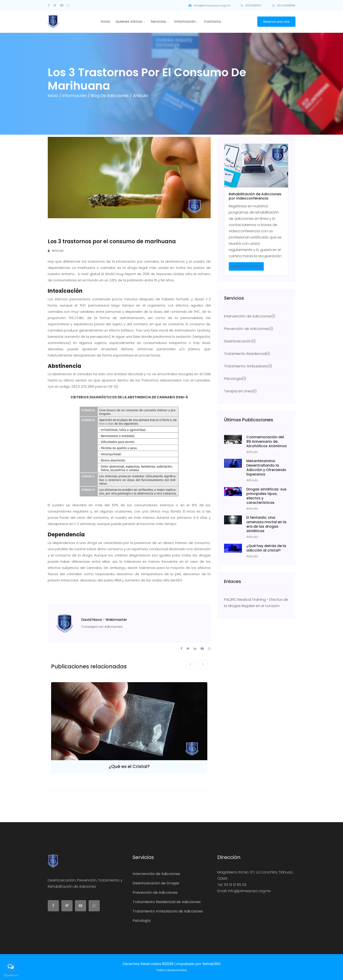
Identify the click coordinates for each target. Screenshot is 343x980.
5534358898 (284, 5)
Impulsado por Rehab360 (198, 964)
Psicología (141, 921)
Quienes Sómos (130, 22)
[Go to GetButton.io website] (11, 975)
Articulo (56, 251)
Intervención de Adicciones (156, 874)
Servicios (160, 22)
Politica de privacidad (171, 970)
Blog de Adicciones (110, 96)
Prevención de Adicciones (155, 892)
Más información (246, 266)
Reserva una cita (276, 22)
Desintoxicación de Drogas (156, 883)
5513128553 (250, 5)
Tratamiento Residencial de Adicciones (167, 902)
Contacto (212, 22)
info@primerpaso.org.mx (207, 5)
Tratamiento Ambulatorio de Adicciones (168, 911)
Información (186, 22)
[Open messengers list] (11, 967)
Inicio (105, 22)
